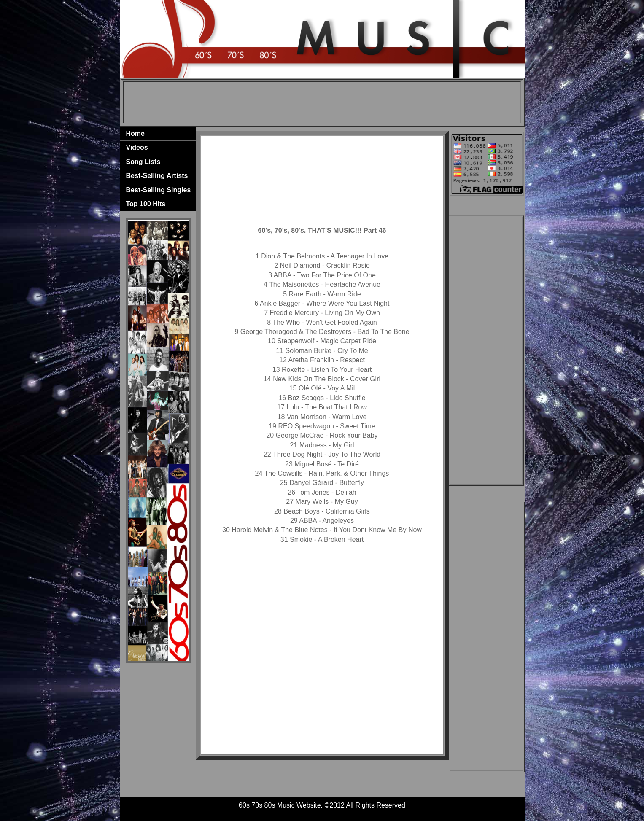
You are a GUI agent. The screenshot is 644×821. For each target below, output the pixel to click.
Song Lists (143, 162)
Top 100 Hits (146, 204)
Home (135, 133)
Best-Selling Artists (157, 176)
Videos (137, 147)
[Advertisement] (322, 102)
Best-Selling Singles (159, 190)
